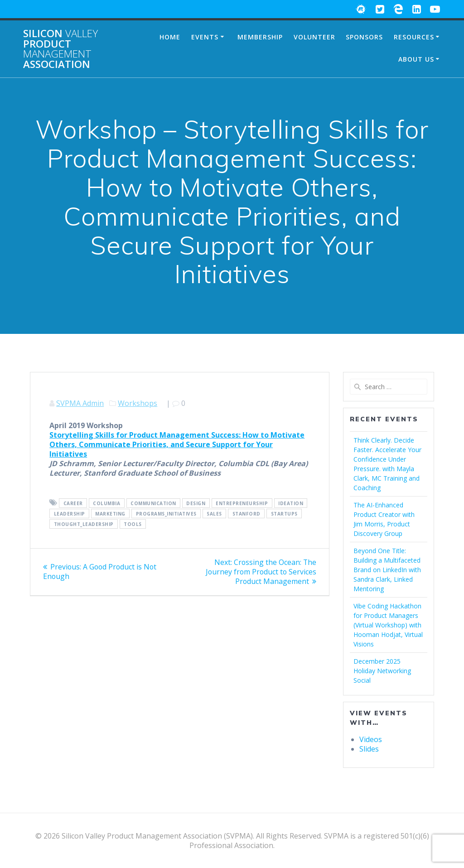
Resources (414, 37)
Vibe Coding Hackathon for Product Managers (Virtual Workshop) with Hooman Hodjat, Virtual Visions (388, 625)
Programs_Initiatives (166, 514)
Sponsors (364, 37)
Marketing (110, 514)
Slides (369, 749)
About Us (416, 59)
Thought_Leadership (84, 524)
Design (196, 503)
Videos (371, 739)
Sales (214, 514)
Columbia (106, 503)
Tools (133, 524)
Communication (153, 503)
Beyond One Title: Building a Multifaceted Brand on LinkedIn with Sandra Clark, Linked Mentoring (387, 570)
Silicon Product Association (60, 49)
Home (170, 37)
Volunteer (314, 37)
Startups (284, 514)
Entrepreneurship (242, 503)
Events (205, 37)
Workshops (138, 403)
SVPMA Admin (80, 403)
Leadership (70, 514)
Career (73, 503)
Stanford (246, 514)
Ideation (291, 503)
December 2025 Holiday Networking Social (382, 671)
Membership (260, 37)
